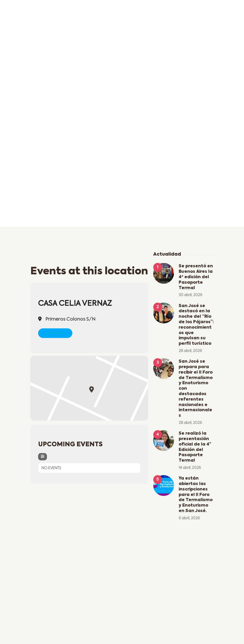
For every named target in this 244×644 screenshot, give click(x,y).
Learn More (55, 333)
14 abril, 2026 (190, 468)
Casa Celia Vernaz (75, 304)
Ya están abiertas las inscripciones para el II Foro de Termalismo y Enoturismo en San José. (196, 495)
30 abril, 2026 (190, 295)
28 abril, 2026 (190, 351)
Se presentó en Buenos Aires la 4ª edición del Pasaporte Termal (196, 277)
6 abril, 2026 (189, 518)
